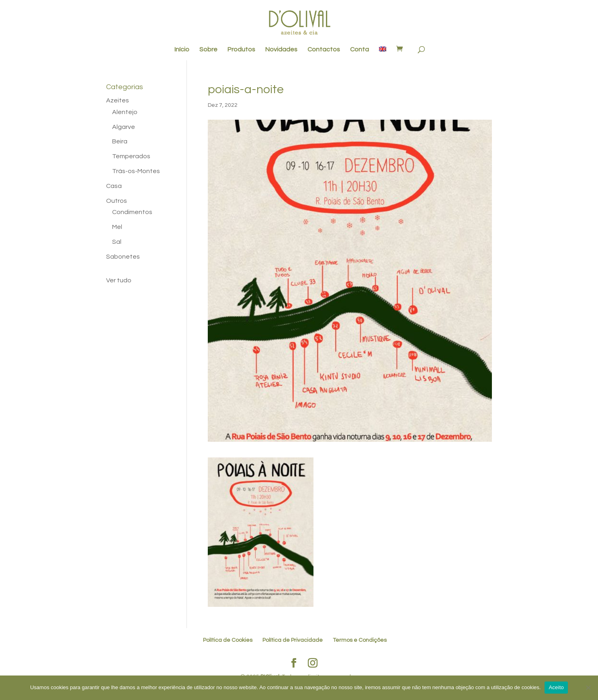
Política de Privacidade (293, 640)
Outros (117, 201)
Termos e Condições (360, 640)
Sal (117, 242)
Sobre (208, 50)
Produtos (241, 50)
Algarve (124, 127)
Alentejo (125, 112)
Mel (117, 227)
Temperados (131, 156)
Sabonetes (123, 257)
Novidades (281, 50)
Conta (359, 50)
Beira (120, 141)
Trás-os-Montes (136, 171)
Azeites (118, 100)
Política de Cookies (228, 640)
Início (182, 50)
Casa (114, 186)
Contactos (324, 50)
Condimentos (132, 212)
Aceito (556, 687)
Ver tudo (119, 280)
